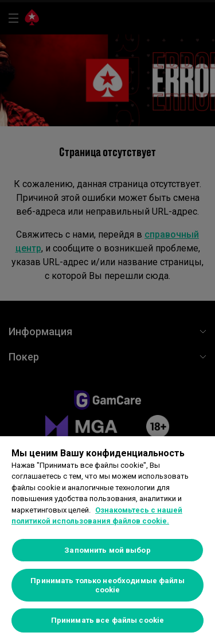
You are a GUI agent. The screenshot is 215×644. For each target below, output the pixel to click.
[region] (107, 540)
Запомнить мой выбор (107, 550)
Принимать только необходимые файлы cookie (107, 585)
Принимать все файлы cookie (107, 620)
